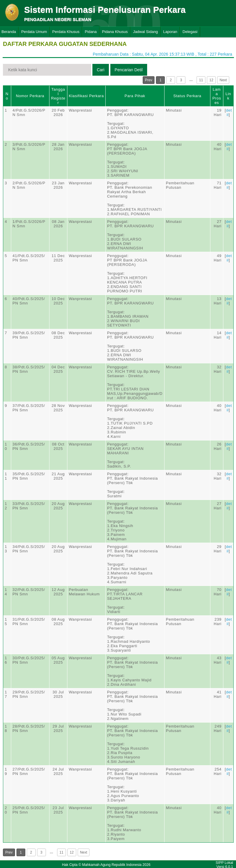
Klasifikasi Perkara (86, 96)
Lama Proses (217, 96)
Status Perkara (187, 96)
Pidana (91, 32)
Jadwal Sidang (146, 32)
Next (223, 80)
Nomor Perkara (30, 96)
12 (211, 80)
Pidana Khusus (115, 32)
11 (201, 80)
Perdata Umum (34, 32)
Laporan (170, 32)
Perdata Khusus (66, 32)
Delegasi (190, 32)
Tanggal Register (58, 96)
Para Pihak (135, 96)
